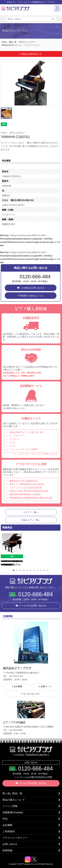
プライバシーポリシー (15, 838)
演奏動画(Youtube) (13, 812)
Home (4, 42)
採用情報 (7, 850)
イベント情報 (10, 806)
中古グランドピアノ (27, 42)
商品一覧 (13, 42)
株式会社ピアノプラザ (31, 581)
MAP (50, 727)
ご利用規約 (9, 831)
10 (44, 570)
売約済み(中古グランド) (11, 45)
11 (48, 570)
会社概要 (7, 825)
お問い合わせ (10, 844)
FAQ (5, 819)
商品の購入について (14, 800)
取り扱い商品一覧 (12, 793)
